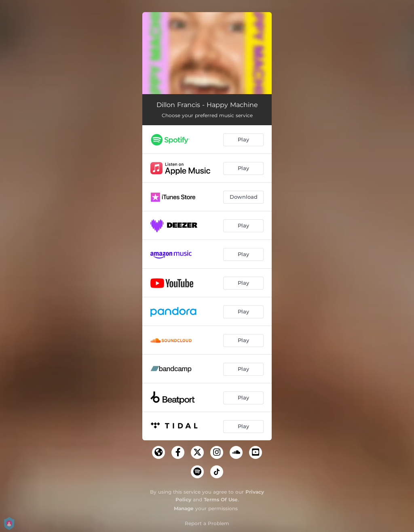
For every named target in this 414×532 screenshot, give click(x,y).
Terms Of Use (221, 499)
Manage (184, 508)
